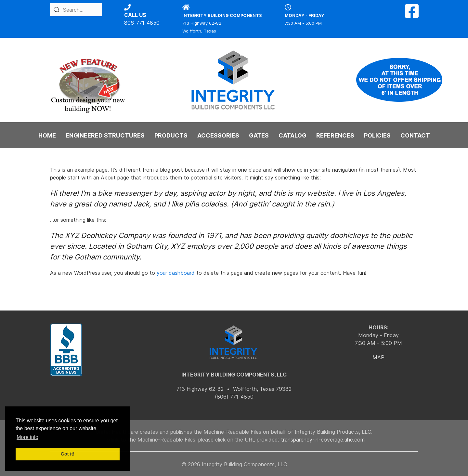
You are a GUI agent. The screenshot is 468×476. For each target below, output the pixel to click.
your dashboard (176, 273)
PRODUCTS (171, 135)
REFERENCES (335, 135)
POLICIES (377, 135)
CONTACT (415, 135)
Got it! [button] (68, 454)
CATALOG (292, 135)
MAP (378, 357)
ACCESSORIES (218, 135)
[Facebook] (412, 15)
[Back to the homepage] (234, 80)
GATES (259, 135)
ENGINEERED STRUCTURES (105, 135)
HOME (47, 135)
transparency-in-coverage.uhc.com (323, 440)
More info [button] (27, 437)
